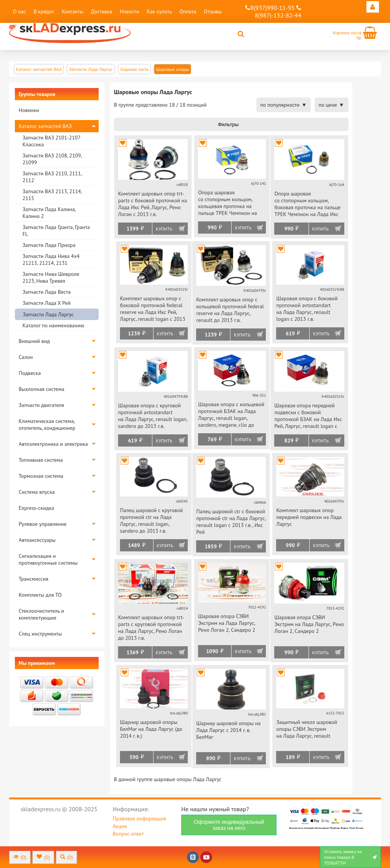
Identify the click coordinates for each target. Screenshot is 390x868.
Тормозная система (41, 476)
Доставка (102, 11)
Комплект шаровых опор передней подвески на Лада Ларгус (309, 517)
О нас (19, 11)
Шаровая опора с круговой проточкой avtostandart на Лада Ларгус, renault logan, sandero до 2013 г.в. (153, 416)
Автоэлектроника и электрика (53, 444)
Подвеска (30, 373)
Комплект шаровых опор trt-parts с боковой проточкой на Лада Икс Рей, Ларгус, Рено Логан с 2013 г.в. (153, 204)
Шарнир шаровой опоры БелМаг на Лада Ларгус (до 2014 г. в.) (151, 729)
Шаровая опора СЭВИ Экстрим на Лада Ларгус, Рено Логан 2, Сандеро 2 (227, 623)
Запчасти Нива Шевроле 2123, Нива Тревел (51, 277)
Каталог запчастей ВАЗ (45, 126)
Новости (129, 11)
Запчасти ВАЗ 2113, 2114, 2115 (52, 195)
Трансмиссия (34, 579)
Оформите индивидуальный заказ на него (229, 825)
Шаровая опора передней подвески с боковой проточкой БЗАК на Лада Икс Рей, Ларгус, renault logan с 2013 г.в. (308, 416)
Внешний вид (34, 341)
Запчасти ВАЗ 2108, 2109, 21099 (52, 159)
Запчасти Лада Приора (49, 245)
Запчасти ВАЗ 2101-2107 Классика (51, 141)
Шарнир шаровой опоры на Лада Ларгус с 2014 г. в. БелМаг (228, 730)
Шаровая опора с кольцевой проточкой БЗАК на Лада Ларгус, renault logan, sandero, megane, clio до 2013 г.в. (231, 415)
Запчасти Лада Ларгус (48, 314)
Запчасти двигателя (41, 405)
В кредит (44, 11)
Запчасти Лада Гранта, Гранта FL (56, 231)
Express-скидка (36, 508)
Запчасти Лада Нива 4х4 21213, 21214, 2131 (51, 259)
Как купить (159, 11)
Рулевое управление (43, 524)
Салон (26, 357)
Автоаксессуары (37, 540)
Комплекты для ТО (40, 595)
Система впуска (37, 492)
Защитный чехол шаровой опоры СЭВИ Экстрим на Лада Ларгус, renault (307, 729)
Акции (120, 826)
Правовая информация (139, 818)
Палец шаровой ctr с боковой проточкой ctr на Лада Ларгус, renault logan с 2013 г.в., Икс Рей (231, 522)
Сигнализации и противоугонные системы (48, 559)
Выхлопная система (42, 389)
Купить (164, 229)
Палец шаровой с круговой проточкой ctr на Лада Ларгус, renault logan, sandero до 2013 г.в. (151, 520)
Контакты (73, 11)
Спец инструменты (40, 634)
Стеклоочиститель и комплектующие (41, 614)
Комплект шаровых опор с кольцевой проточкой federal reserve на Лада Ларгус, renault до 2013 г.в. (230, 310)
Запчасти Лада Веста (46, 292)
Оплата (188, 11)
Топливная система (41, 460)
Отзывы (213, 11)
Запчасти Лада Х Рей (46, 303)
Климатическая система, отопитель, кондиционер (47, 424)
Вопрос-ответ (128, 834)
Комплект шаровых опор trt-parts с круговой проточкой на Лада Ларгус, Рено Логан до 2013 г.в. (151, 628)
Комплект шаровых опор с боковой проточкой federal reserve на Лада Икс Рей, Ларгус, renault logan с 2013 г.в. (153, 309)
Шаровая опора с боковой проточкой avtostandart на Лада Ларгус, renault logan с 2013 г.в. (307, 309)
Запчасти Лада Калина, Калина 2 (49, 213)
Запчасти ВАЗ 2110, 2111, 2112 (52, 177)
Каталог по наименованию (53, 325)
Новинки (29, 110)
